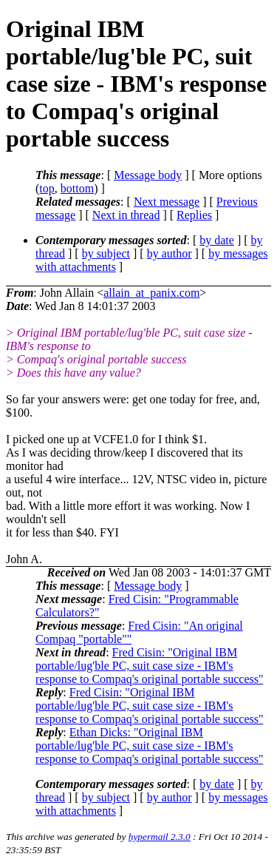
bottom (77, 188)
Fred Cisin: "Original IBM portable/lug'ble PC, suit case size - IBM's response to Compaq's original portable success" (149, 666)
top (47, 188)
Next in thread (126, 215)
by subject (106, 253)
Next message (167, 202)
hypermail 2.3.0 (160, 837)
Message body (148, 175)
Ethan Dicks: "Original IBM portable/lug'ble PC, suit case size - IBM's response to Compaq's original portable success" (149, 746)
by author (170, 253)
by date (217, 240)
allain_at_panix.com (151, 293)
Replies (194, 215)
